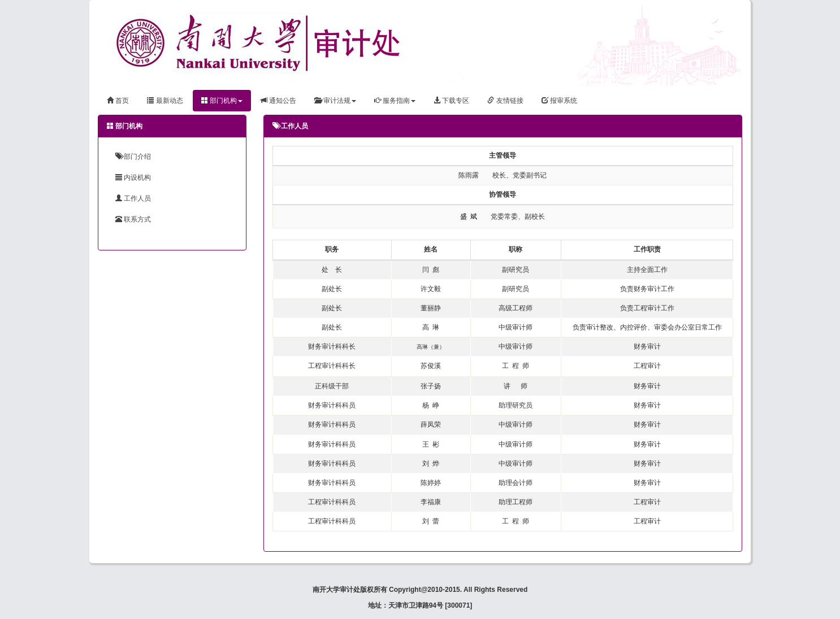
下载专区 (451, 101)
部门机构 (222, 101)
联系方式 (133, 219)
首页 (118, 101)
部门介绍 (133, 157)
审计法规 (335, 101)
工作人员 (133, 198)
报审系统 (559, 101)
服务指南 (395, 101)
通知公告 (278, 101)
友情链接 (505, 101)
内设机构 (133, 178)
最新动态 (165, 101)
